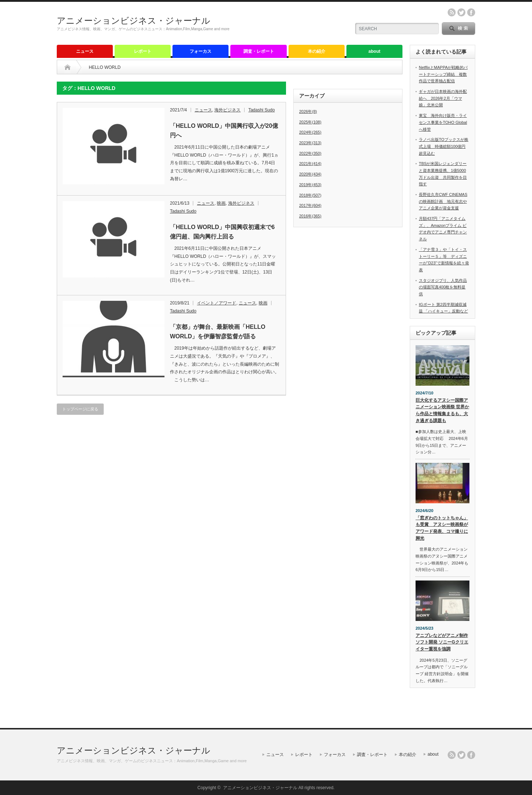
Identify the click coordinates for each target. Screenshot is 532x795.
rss (452, 12)
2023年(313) (310, 143)
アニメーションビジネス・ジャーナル (134, 21)
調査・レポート (259, 51)
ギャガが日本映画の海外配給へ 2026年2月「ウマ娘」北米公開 (443, 98)
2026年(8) (308, 111)
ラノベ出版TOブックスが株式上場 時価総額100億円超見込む (444, 146)
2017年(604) (310, 205)
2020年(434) (310, 174)
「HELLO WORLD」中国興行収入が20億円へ (224, 131)
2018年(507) (310, 195)
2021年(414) (310, 164)
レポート (143, 51)
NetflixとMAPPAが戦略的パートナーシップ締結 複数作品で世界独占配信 (443, 74)
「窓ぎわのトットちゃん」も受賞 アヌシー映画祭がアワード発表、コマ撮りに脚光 (442, 528)
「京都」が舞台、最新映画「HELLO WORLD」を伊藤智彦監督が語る (218, 332)
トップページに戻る (80, 409)
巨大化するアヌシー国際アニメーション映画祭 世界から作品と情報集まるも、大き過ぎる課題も (442, 410)
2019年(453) (310, 185)
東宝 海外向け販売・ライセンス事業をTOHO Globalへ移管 (443, 122)
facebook (471, 12)
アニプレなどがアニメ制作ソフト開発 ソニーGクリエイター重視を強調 (442, 642)
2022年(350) (310, 153)
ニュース (85, 51)
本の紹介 (317, 51)
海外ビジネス (227, 110)
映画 (221, 203)
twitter (461, 12)
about (375, 51)
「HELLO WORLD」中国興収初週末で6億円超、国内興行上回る (222, 232)
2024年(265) (310, 132)
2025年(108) (310, 122)
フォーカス (201, 51)
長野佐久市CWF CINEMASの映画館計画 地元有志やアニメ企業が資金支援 (443, 201)
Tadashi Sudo (261, 110)
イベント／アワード (217, 303)
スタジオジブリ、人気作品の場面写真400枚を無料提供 (443, 287)
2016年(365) (310, 216)
